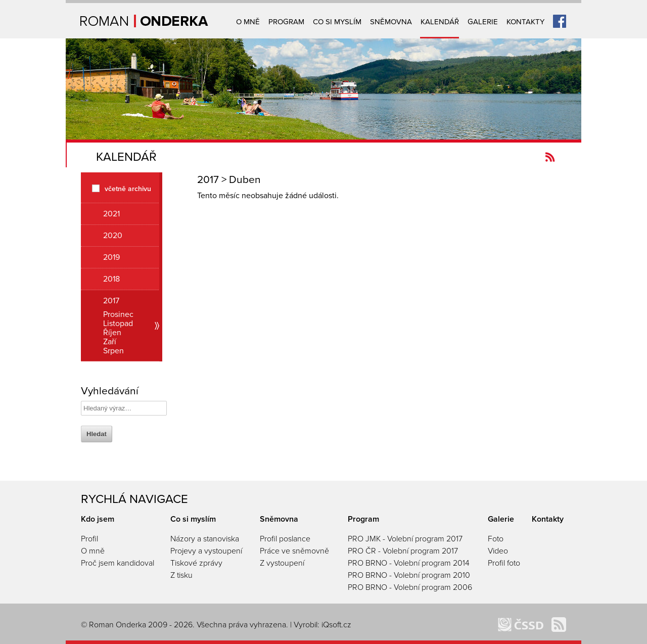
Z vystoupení (282, 563)
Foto (496, 539)
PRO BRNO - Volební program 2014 (409, 563)
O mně (248, 22)
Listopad (118, 324)
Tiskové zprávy (196, 563)
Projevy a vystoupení (206, 551)
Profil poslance (285, 539)
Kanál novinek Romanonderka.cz (550, 157)
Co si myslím (337, 22)
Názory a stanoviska (205, 539)
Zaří (110, 342)
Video (498, 551)
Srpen (113, 351)
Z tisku (181, 575)
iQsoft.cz (336, 625)
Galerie (483, 22)
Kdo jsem (98, 519)
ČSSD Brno (521, 625)
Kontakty (525, 22)
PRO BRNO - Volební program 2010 (409, 575)
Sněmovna (391, 22)
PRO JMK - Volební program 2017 (405, 539)
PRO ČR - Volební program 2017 (403, 551)
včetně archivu (128, 188)
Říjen (112, 333)
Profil (89, 539)
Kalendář (440, 22)
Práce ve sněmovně (294, 551)
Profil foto (504, 563)
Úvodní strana (144, 21)
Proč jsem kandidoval (118, 563)
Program (286, 22)
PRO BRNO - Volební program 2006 (410, 587)
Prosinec (118, 314)
